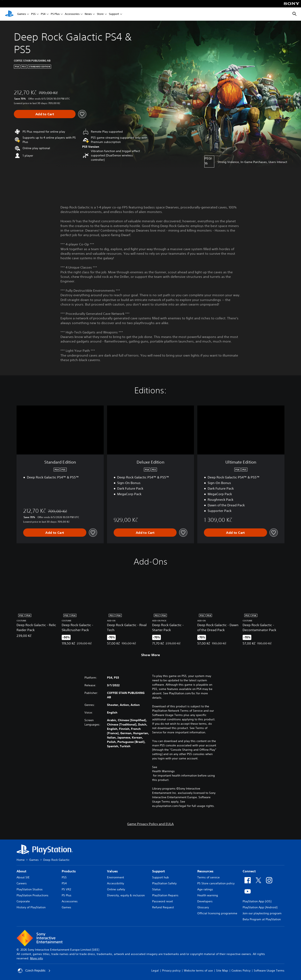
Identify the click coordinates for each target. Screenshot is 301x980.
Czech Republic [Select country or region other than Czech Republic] (34, 971)
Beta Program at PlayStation (262, 919)
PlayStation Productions (33, 895)
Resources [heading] (205, 871)
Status (156, 889)
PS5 (33, 14)
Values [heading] (112, 871)
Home (21, 860)
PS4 (43, 14)
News (88, 14)
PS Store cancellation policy (216, 883)
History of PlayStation (31, 907)
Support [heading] (158, 871)
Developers (205, 901)
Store (100, 14)
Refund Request (163, 907)
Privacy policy (171, 970)
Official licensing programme (217, 913)
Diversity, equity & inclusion (126, 895)
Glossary (203, 907)
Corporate (23, 901)
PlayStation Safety (164, 883)
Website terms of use (198, 970)
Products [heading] (69, 871)
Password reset (163, 901)
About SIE (23, 877)
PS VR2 (66, 889)
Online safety (116, 889)
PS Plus (55, 14)
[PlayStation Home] (9, 14)
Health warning (208, 895)
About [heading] (21, 871)
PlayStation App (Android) (260, 907)
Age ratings (205, 889)
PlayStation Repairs (165, 895)
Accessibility (116, 883)
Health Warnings (163, 771)
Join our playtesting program (262, 913)
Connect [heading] (249, 871)
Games (22, 14)
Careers (22, 883)
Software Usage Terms (269, 970)
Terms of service (208, 877)
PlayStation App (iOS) (257, 901)
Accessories (72, 14)
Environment (116, 877)
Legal (155, 970)
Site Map (222, 970)
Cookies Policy (241, 970)
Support (114, 14)
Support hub (161, 877)
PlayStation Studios (30, 889)
